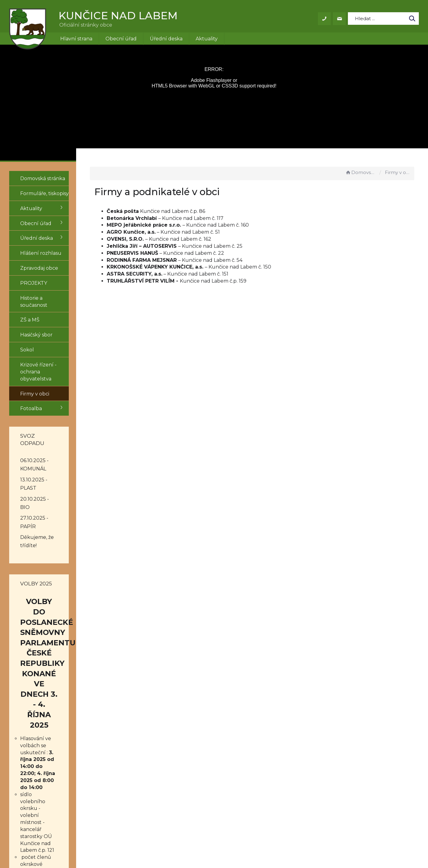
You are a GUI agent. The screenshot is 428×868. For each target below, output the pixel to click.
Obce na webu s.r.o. (299, 846)
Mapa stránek (270, 795)
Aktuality (207, 39)
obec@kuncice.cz (205, 788)
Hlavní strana (76, 39)
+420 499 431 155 (204, 781)
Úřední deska (166, 39)
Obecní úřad (121, 39)
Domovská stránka (361, 172)
